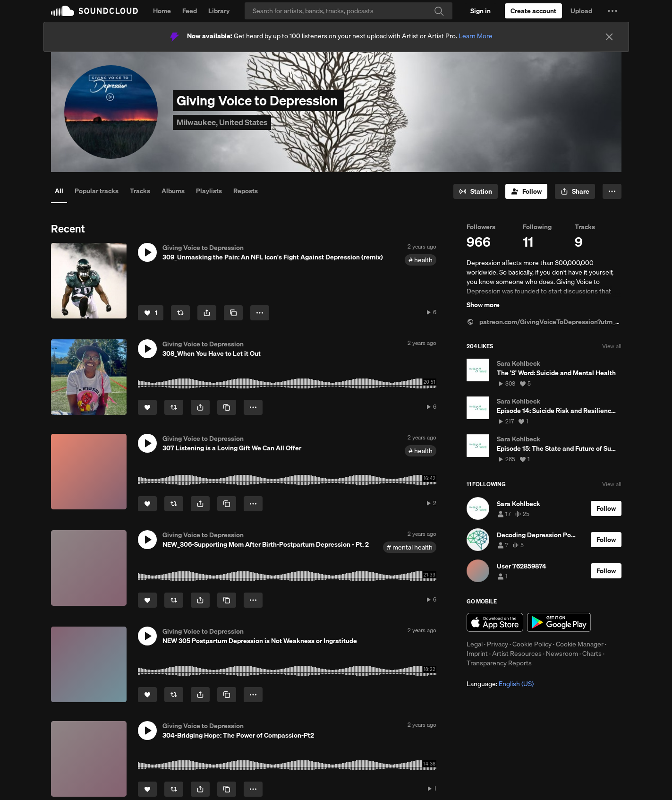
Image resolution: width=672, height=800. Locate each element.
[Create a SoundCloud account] (533, 11)
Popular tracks (97, 191)
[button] (612, 11)
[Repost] (180, 313)
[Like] (151, 313)
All (59, 191)
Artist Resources (517, 654)
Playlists (209, 191)
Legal (475, 644)
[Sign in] (481, 11)
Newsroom (562, 654)
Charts (592, 654)
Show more (483, 305)
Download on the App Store (495, 622)
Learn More (476, 36)
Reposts (246, 191)
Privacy (498, 644)
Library (219, 11)
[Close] (609, 37)
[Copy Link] (233, 313)
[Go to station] (476, 191)
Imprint (477, 654)
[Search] (349, 11)
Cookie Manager (580, 644)
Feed (190, 11)
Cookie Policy (532, 644)
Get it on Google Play (559, 622)
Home (162, 11)
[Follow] (526, 191)
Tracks (140, 191)
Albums (173, 191)
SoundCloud (94, 11)
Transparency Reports (499, 663)
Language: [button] (500, 684)
